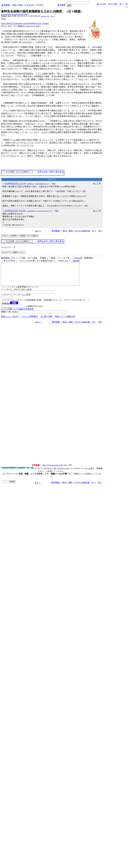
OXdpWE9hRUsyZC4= (41, 184)
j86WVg (53, 16)
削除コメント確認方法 (65, 321)
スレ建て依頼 (46, 321)
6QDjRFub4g (30, 184)
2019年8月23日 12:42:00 (15, 211)
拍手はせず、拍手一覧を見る (51, 172)
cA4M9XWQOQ (31, 211)
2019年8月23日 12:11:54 (15, 183)
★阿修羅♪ (6, 5)
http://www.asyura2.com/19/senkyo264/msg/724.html (15, 14)
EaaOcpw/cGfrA (45, 16)
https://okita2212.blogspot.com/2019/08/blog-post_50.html (25, 23)
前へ (101, 231)
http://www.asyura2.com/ (53, 470)
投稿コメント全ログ (10, 321)
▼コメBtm (113, 4)
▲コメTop (101, 4)
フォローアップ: (8, 247)
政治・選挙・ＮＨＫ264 (23, 5)
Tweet (3, 19)
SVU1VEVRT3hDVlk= (43, 211)
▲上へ (38, 231)
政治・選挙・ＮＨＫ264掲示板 (76, 231)
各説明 (76, 261)
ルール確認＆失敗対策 (23, 313)
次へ (122, 4)
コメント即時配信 (30, 321)
